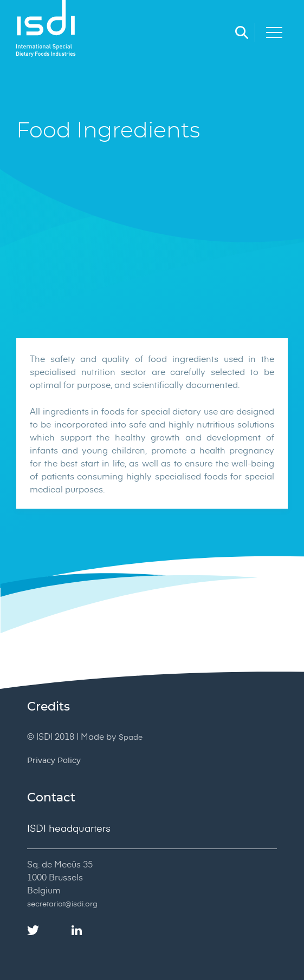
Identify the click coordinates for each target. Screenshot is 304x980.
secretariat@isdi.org (62, 903)
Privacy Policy (54, 761)
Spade (131, 737)
